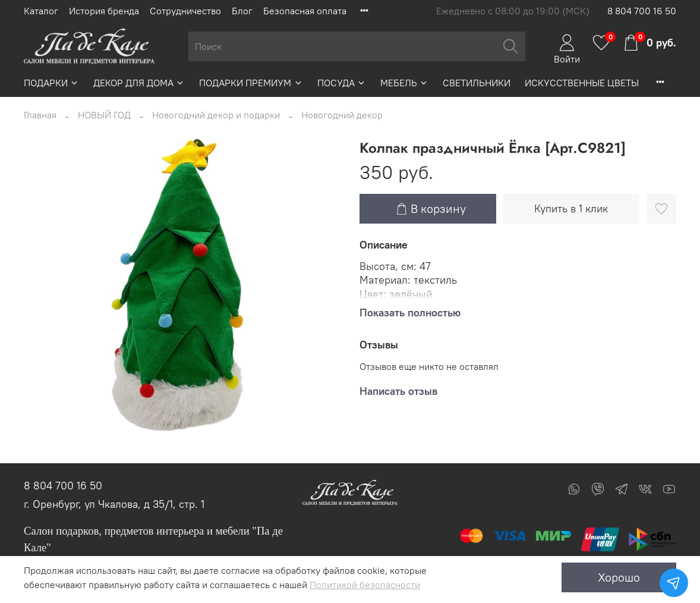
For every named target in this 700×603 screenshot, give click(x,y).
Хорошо (619, 577)
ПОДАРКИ (51, 83)
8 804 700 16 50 (642, 11)
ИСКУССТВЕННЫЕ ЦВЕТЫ (582, 83)
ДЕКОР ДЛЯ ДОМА (139, 83)
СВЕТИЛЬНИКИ (477, 83)
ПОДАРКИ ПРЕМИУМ (251, 83)
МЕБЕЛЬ (404, 83)
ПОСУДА (342, 83)
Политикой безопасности (365, 585)
